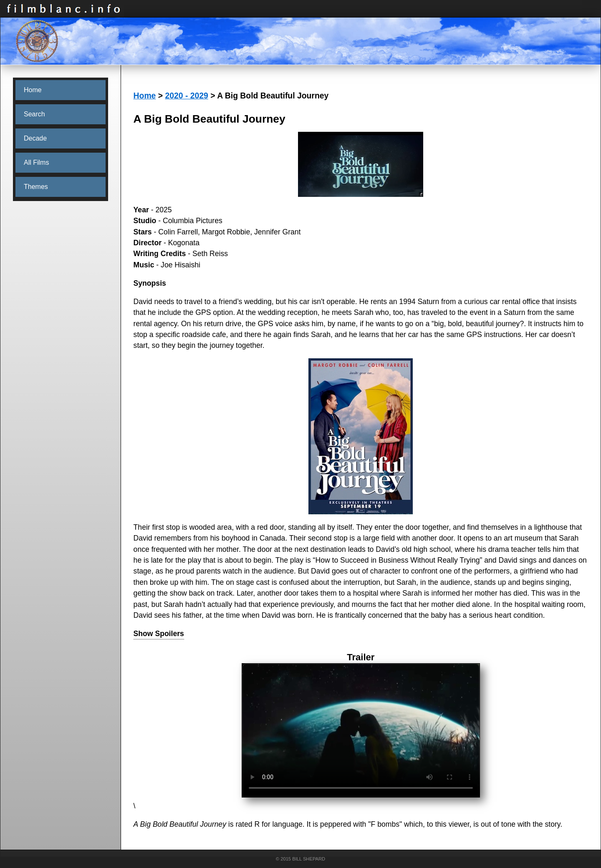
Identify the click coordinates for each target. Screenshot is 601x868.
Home (145, 96)
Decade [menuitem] (35, 138)
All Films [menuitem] (36, 162)
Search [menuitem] (34, 114)
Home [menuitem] (33, 90)
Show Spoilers (159, 634)
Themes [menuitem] (36, 187)
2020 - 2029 (186, 96)
